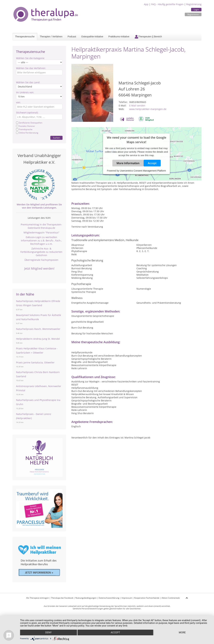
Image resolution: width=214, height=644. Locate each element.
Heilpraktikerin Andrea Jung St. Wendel (38, 339)
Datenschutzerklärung (109, 598)
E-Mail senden (137, 106)
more (182, 632)
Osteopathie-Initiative (92, 37)
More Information (128, 163)
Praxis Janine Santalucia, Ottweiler (35, 362)
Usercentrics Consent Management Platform (143, 171)
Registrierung (194, 4)
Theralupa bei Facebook (62, 598)
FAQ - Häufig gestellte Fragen (167, 4)
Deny (48, 632)
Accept (152, 163)
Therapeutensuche (25, 37)
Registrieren (193, 14)
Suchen (56, 138)
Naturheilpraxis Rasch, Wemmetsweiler (38, 329)
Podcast (72, 37)
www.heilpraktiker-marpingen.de (148, 109)
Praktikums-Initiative (119, 37)
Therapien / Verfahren (51, 37)
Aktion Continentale (171, 598)
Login (196, 10)
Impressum (127, 598)
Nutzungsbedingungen (86, 598)
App (146, 4)
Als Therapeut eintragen (38, 598)
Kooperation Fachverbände (147, 598)
